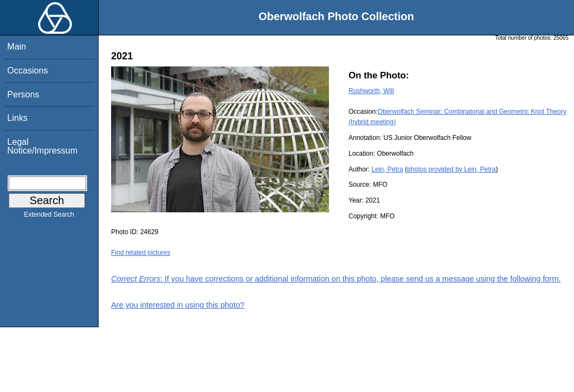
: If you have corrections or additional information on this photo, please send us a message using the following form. (336, 279)
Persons (23, 94)
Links (17, 118)
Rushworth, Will (371, 91)
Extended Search (49, 217)
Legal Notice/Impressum (42, 146)
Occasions (28, 71)
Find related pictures (141, 253)
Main (17, 47)
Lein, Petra (387, 169)
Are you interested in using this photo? (178, 305)
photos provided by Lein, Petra (451, 169)
